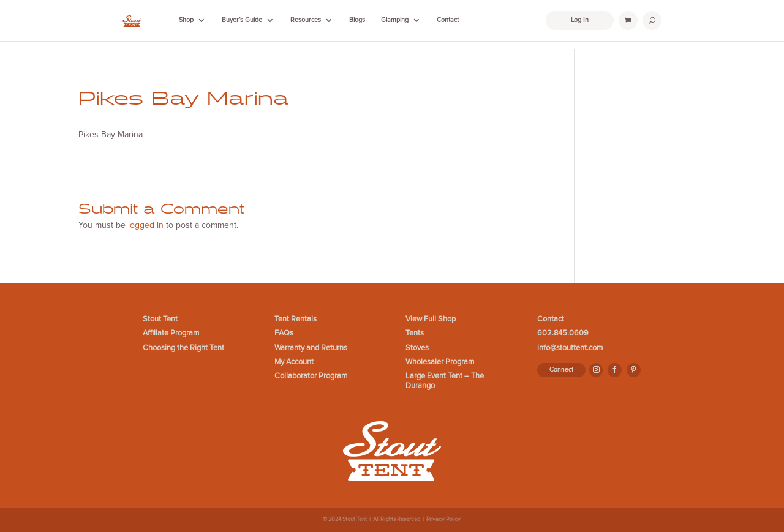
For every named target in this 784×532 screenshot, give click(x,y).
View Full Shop (431, 319)
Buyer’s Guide (242, 20)
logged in (146, 225)
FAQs (284, 333)
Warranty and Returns (311, 348)
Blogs (357, 20)
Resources (306, 20)
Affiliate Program (171, 333)
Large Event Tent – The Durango (445, 381)
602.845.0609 (563, 333)
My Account (294, 362)
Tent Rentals (296, 319)
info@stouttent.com (570, 348)
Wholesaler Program (440, 362)
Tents (415, 333)
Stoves (417, 348)
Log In (580, 20)
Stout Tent (160, 319)
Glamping (395, 20)
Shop (186, 20)
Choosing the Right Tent (183, 348)
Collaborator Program (311, 376)
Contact (448, 20)
